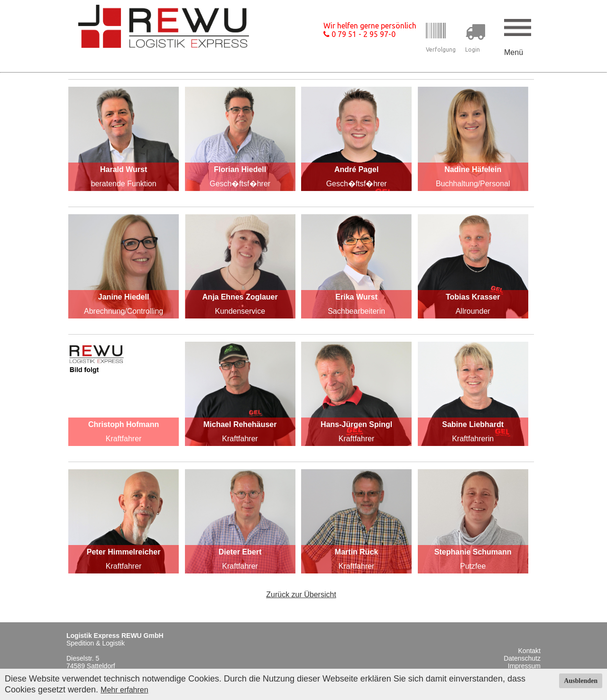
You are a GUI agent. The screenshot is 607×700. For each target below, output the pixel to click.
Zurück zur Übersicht (301, 595)
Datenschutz (522, 658)
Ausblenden (581, 681)
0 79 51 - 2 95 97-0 (359, 34)
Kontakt (529, 651)
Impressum (524, 666)
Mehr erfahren (124, 690)
